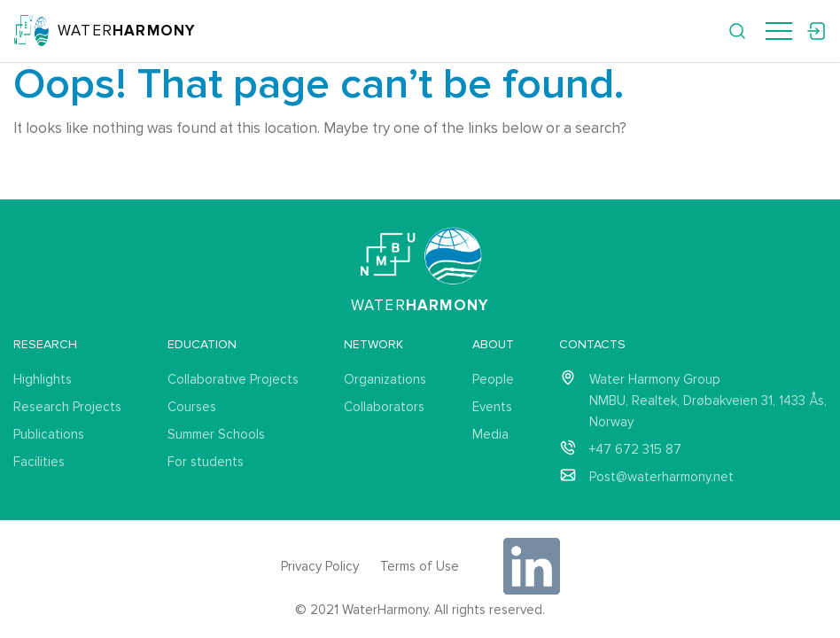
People (493, 379)
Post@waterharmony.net (661, 477)
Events (492, 407)
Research (45, 344)
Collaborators (384, 407)
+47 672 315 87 (635, 449)
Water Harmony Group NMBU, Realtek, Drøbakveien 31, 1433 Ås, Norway (708, 401)
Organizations (385, 379)
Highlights (43, 379)
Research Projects (67, 407)
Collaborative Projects (233, 379)
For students (206, 462)
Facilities (39, 462)
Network (373, 344)
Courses (192, 407)
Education (202, 344)
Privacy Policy (320, 566)
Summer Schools (216, 434)
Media (490, 434)
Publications (49, 434)
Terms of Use (420, 566)
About (493, 344)
